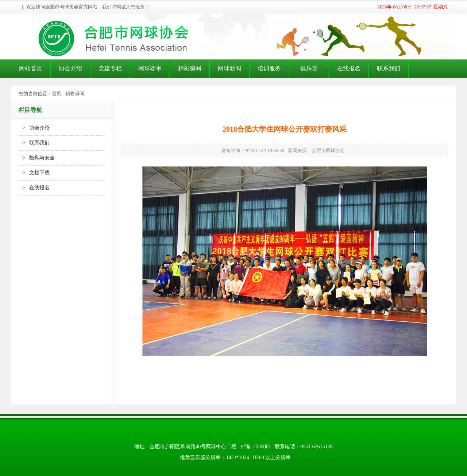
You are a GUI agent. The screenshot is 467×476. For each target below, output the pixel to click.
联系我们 (389, 68)
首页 (57, 94)
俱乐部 (309, 68)
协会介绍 (70, 68)
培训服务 (269, 68)
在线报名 (349, 68)
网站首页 (31, 68)
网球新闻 (229, 68)
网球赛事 (150, 68)
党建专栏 (110, 68)
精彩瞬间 (190, 68)
